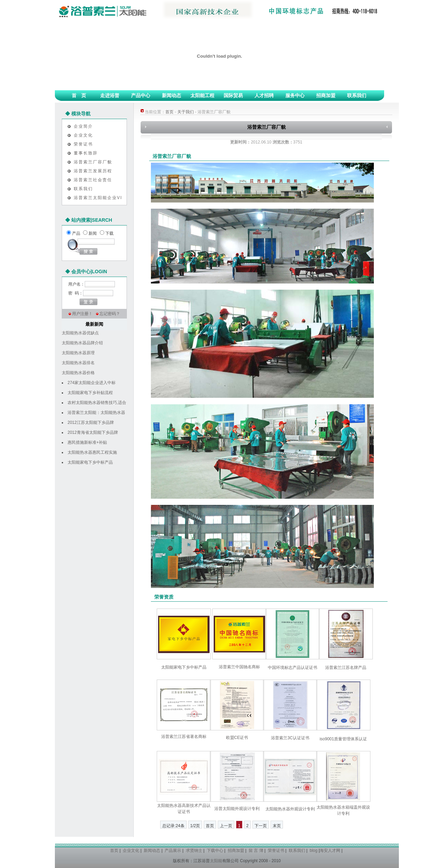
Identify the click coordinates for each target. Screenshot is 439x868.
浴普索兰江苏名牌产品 (346, 668)
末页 (277, 826)
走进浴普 (110, 95)
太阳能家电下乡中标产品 (90, 462)
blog (314, 850)
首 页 (79, 95)
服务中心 (295, 95)
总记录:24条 (173, 826)
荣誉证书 (83, 144)
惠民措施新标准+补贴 (87, 442)
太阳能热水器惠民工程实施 (92, 452)
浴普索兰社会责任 (93, 180)
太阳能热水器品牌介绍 (82, 343)
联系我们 (357, 95)
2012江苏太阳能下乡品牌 (91, 423)
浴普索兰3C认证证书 (290, 738)
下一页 (261, 826)
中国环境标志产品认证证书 (293, 668)
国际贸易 (233, 95)
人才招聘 (264, 95)
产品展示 (173, 850)
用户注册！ (82, 314)
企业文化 (83, 135)
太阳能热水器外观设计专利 (290, 809)
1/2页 (195, 826)
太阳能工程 (202, 95)
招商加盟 (326, 95)
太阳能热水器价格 (78, 373)
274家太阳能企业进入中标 (92, 383)
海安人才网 (330, 850)
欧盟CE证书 (237, 738)
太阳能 (216, 861)
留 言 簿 (256, 850)
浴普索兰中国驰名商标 (239, 667)
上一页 (226, 826)
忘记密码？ (110, 314)
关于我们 (186, 112)
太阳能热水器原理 (78, 353)
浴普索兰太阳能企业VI (98, 198)
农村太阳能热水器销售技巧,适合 (97, 403)
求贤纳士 (194, 850)
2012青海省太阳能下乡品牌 (93, 432)
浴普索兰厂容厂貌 (93, 162)
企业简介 (83, 126)
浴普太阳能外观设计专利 (237, 809)
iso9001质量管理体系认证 (343, 739)
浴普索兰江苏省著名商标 (184, 737)
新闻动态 (171, 95)
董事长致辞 (86, 153)
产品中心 (141, 95)
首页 (169, 112)
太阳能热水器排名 (78, 363)
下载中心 (215, 850)
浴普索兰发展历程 (93, 171)
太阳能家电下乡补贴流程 (90, 393)
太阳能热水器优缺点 (80, 333)
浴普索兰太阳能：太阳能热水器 (96, 413)
